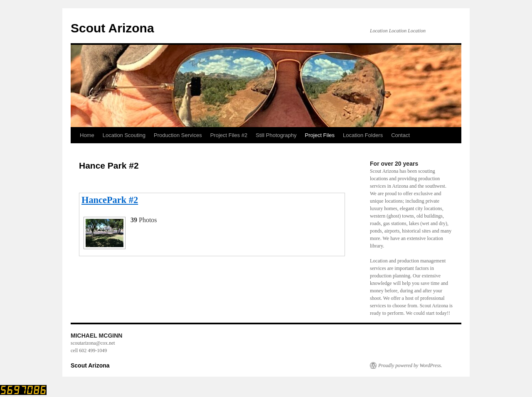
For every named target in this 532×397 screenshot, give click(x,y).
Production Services (178, 135)
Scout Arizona (112, 28)
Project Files (320, 135)
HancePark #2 (110, 200)
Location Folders (363, 135)
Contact (400, 135)
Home (87, 135)
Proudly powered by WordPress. (410, 365)
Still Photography (276, 135)
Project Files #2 (229, 135)
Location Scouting (124, 135)
